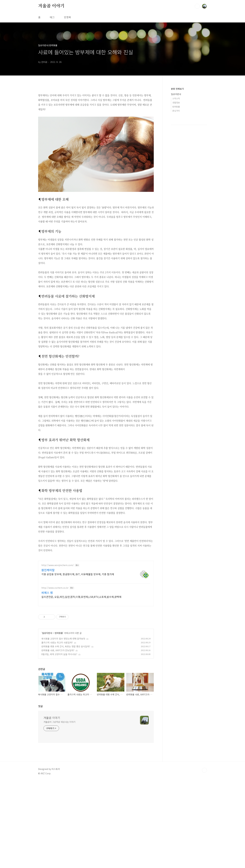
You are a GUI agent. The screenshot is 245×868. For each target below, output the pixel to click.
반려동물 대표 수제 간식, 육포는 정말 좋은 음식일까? (66, 690)
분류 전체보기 (177, 89)
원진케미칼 (48, 614)
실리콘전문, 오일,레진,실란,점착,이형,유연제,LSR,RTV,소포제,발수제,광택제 (81, 640)
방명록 (67, 17)
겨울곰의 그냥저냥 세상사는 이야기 (59, 766)
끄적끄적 (176, 98)
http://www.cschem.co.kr (55, 631)
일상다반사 (47, 677)
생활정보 (176, 103)
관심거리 (176, 111)
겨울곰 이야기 (51, 6)
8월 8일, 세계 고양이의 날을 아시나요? (59, 698)
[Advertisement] (96, 579)
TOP (204, 814)
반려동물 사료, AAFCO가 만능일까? (58, 694)
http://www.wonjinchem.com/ (58, 609)
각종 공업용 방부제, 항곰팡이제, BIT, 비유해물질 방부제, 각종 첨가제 (78, 618)
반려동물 (59, 677)
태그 (52, 17)
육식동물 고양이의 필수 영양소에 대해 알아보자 (63, 682)
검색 (197, 6)
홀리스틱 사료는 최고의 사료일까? (57, 686)
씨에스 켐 (47, 636)
